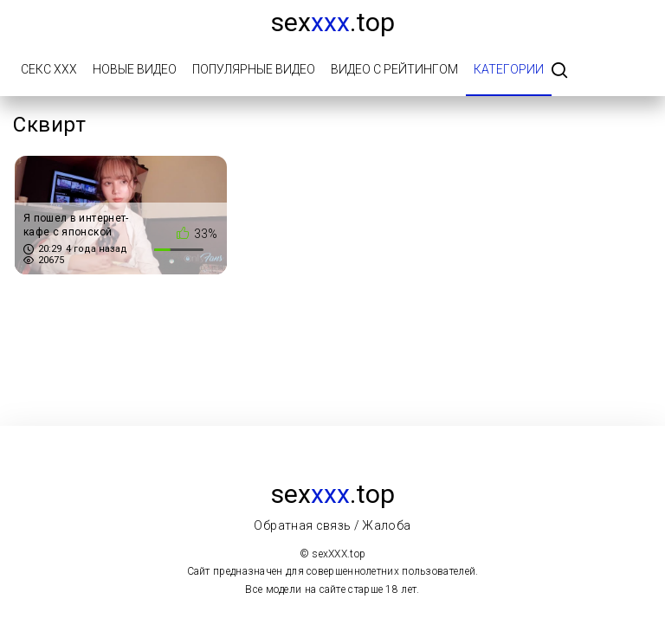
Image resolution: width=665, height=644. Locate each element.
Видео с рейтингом (394, 69)
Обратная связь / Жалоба (332, 525)
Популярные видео (254, 69)
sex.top (333, 22)
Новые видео (135, 69)
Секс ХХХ (49, 69)
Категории (509, 69)
